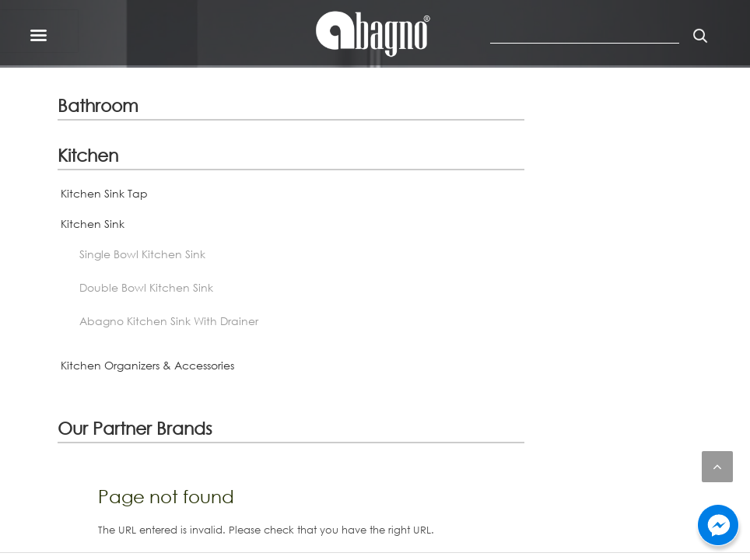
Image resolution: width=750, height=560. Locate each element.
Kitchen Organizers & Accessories (147, 365)
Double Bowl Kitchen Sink (146, 287)
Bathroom (98, 105)
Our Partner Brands (135, 428)
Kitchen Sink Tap (104, 193)
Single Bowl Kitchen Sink (142, 254)
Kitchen (88, 155)
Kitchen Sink (93, 224)
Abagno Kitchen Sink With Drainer (169, 321)
